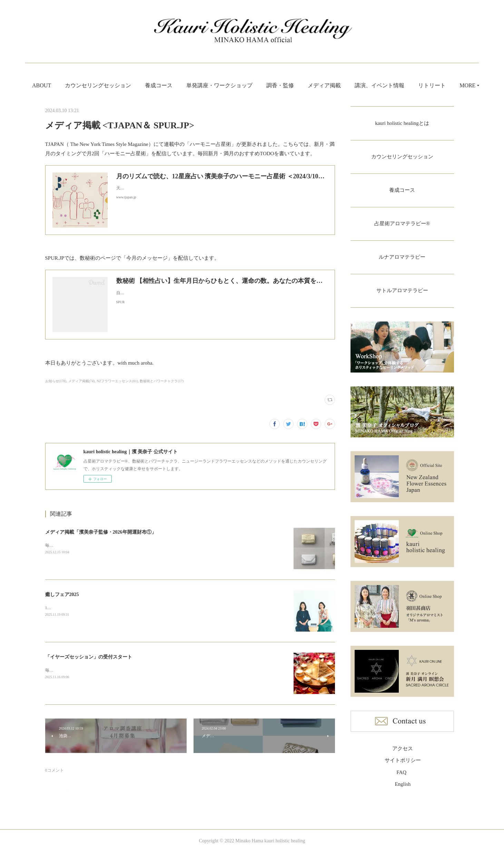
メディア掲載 (341, 85)
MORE (443, 85)
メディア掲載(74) (82, 381)
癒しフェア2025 (62, 595)
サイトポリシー (403, 764)
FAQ (401, 776)
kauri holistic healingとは (402, 123)
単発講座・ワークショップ (236, 85)
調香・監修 (297, 85)
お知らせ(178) (56, 381)
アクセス (403, 752)
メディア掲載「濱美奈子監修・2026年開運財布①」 (101, 532)
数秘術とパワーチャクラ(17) (162, 381)
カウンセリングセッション (115, 85)
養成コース (176, 85)
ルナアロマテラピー (402, 260)
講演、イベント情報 (396, 85)
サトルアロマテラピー (402, 294)
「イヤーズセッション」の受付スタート (89, 657)
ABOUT (58, 85)
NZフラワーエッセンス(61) (117, 381)
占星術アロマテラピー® (402, 225)
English (403, 788)
